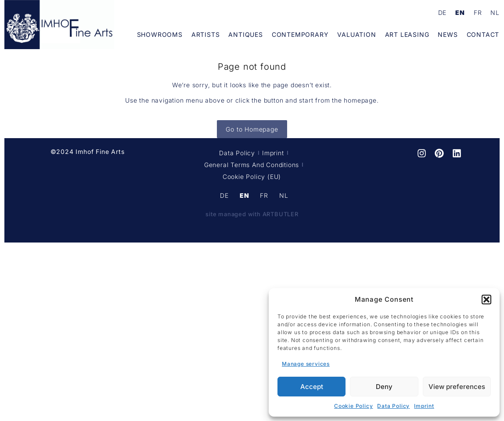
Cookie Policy (353, 406)
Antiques (245, 34)
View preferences (457, 387)
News (448, 34)
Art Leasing (407, 34)
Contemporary (300, 34)
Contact (483, 34)
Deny (384, 387)
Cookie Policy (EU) (252, 177)
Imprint (424, 406)
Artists (206, 34)
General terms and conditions (252, 165)
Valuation (356, 34)
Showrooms (160, 34)
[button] (486, 300)
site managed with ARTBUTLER (252, 214)
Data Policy (393, 406)
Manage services (306, 364)
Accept (312, 387)
